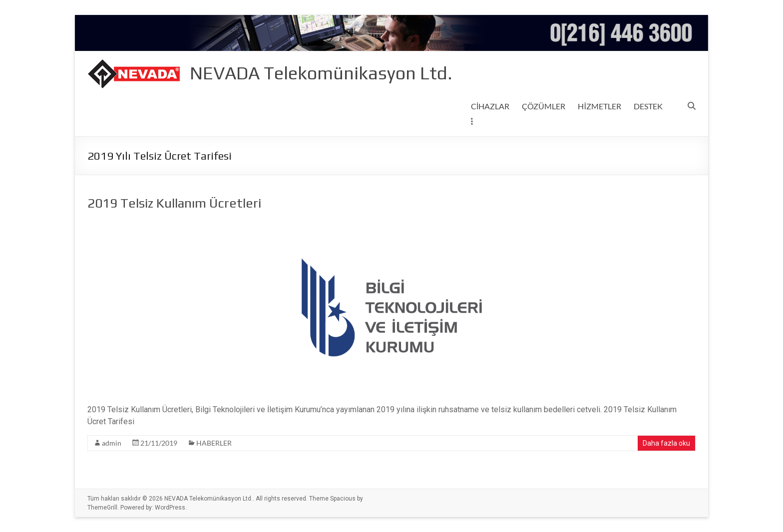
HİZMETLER (599, 106)
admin (112, 443)
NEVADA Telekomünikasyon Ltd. (321, 73)
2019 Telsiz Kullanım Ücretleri (174, 203)
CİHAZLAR (490, 106)
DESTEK (648, 106)
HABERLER (214, 443)
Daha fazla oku (666, 443)
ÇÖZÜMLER (544, 106)
